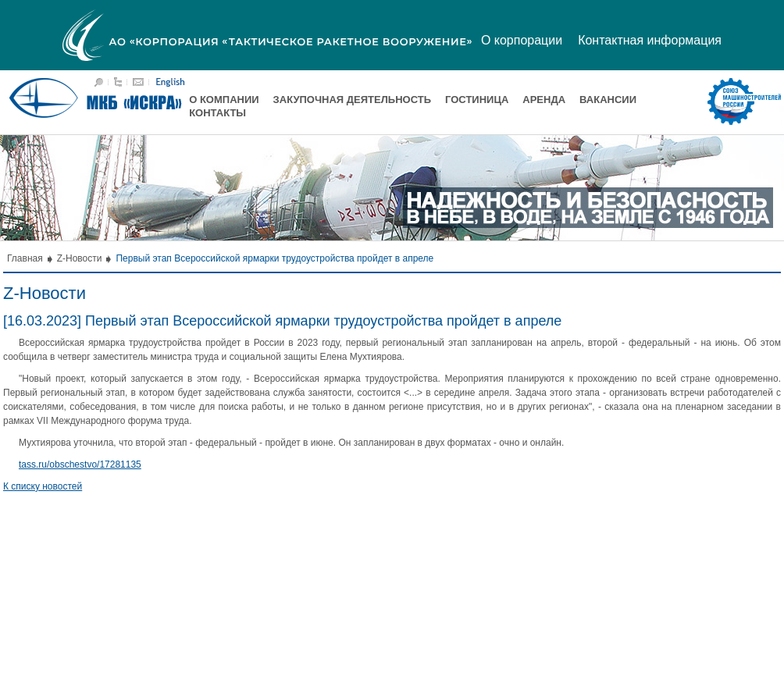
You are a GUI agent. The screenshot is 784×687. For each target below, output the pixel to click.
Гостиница (477, 100)
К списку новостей (43, 486)
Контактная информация (650, 40)
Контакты (217, 113)
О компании (224, 100)
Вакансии (608, 100)
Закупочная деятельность (352, 100)
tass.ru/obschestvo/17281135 (80, 465)
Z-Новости (80, 258)
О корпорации (522, 40)
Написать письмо (138, 82)
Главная (25, 258)
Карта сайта (118, 82)
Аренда (544, 100)
